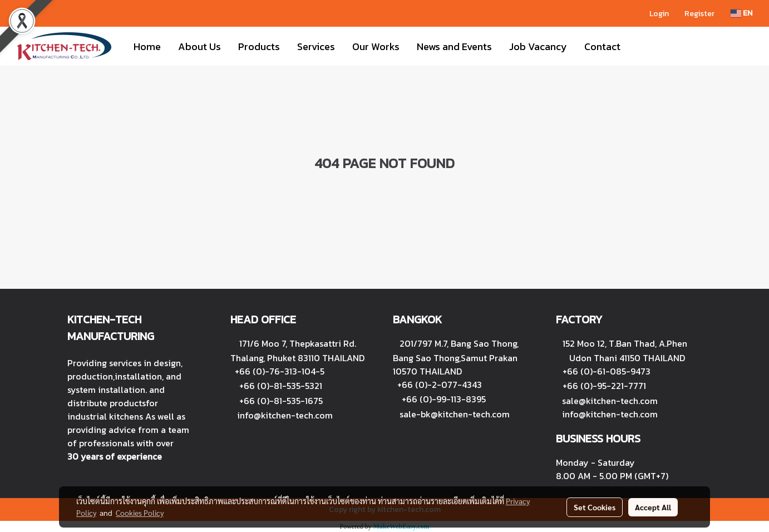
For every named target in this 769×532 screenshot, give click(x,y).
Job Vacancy (538, 46)
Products (259, 46)
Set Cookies (595, 507)
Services (316, 46)
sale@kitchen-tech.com (610, 401)
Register (699, 14)
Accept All (653, 507)
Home (147, 46)
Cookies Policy (140, 513)
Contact (602, 46)
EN (741, 13)
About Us (199, 46)
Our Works (376, 46)
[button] (639, 46)
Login (659, 14)
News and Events (454, 46)
